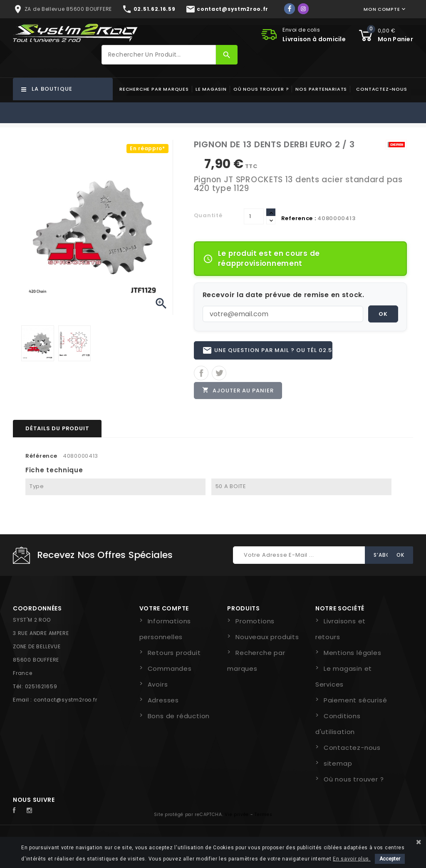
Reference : (299, 218)
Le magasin (211, 89)
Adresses (163, 702)
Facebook (19, 812)
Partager (201, 374)
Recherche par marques (154, 89)
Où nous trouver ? (261, 89)
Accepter (390, 859)
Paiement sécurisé (355, 702)
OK (383, 314)
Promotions (255, 623)
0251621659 (41, 688)
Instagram (32, 812)
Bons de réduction (179, 718)
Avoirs (158, 686)
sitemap (338, 765)
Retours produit (174, 654)
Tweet (219, 374)
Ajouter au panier (238, 391)
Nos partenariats (321, 89)
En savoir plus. (352, 859)
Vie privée (237, 816)
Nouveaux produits (267, 639)
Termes (263, 816)
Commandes (170, 670)
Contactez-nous (381, 89)
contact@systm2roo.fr (66, 701)
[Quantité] (254, 216)
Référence (41, 457)
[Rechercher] (159, 55)
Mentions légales (353, 654)
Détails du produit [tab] (57, 430)
